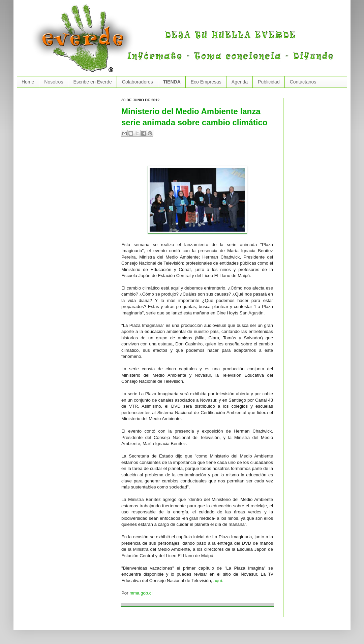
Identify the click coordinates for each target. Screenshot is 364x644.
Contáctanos (303, 82)
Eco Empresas (206, 82)
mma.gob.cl (141, 593)
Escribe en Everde (92, 82)
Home (28, 82)
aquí (218, 581)
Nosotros (54, 82)
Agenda (240, 82)
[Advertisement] (200, 154)
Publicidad (269, 82)
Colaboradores (138, 82)
